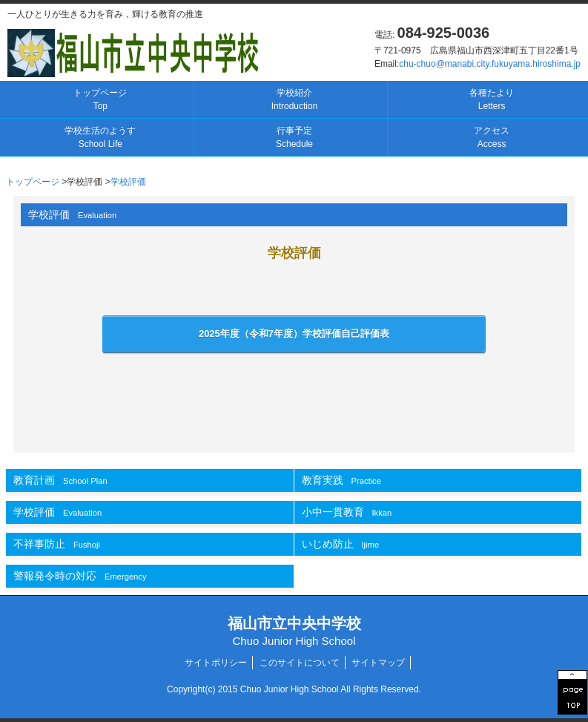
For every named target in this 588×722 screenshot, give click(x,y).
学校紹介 (295, 99)
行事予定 (294, 137)
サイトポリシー (216, 663)
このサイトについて (300, 663)
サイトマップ (378, 663)
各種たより (492, 99)
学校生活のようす (100, 137)
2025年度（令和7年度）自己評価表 (294, 334)
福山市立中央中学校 (294, 631)
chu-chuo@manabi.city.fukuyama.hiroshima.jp (490, 64)
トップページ (100, 99)
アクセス (492, 137)
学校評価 (128, 182)
